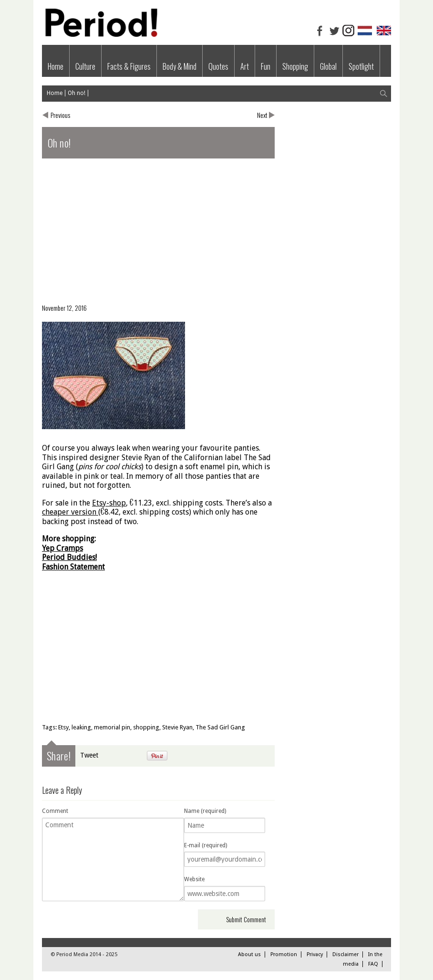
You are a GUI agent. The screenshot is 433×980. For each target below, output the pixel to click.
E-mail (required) (206, 845)
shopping (146, 727)
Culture (85, 66)
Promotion (284, 954)
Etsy (63, 727)
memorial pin (112, 727)
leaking (81, 727)
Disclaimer (345, 954)
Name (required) (205, 811)
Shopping (295, 66)
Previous (60, 115)
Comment (55, 811)
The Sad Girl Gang (220, 727)
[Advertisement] (158, 235)
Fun (266, 66)
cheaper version (69, 512)
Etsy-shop (109, 503)
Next (262, 115)
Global (328, 66)
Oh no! (77, 93)
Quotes (218, 66)
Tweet (89, 755)
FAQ (373, 964)
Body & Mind (180, 66)
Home (56, 66)
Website (194, 879)
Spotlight (361, 66)
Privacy (315, 954)
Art (245, 66)
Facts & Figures (129, 66)
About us (249, 954)
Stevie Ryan (177, 727)
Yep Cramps (62, 548)
